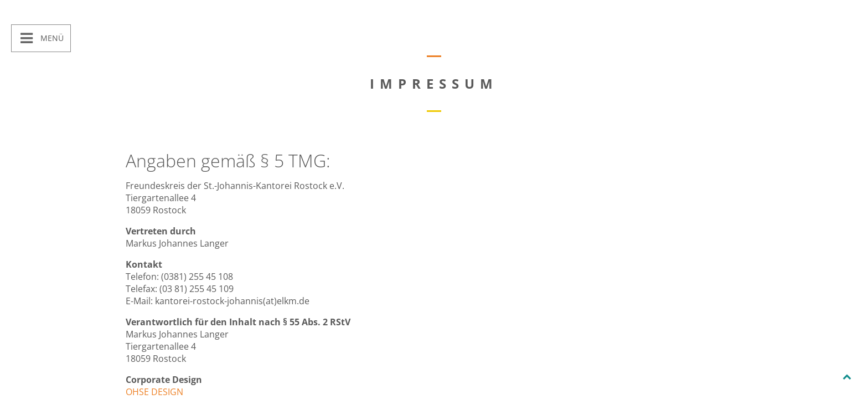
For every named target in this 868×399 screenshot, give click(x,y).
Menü (51, 38)
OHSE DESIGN (154, 392)
